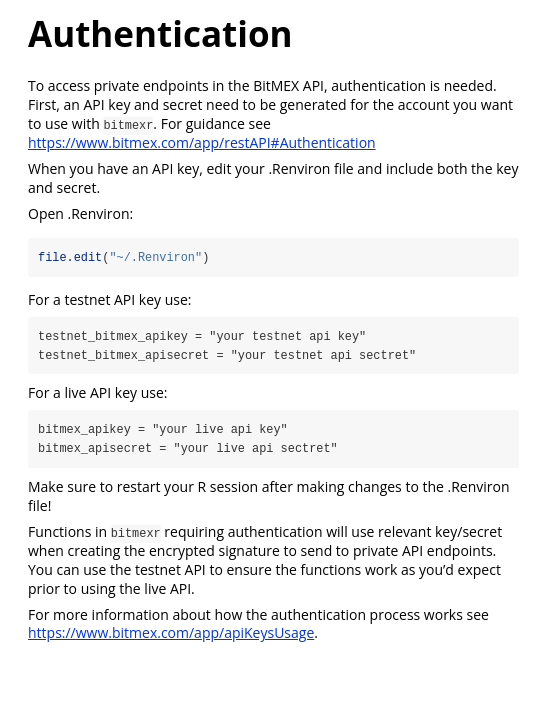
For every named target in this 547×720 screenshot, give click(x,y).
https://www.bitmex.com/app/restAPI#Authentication (202, 142)
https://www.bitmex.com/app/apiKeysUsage (171, 633)
